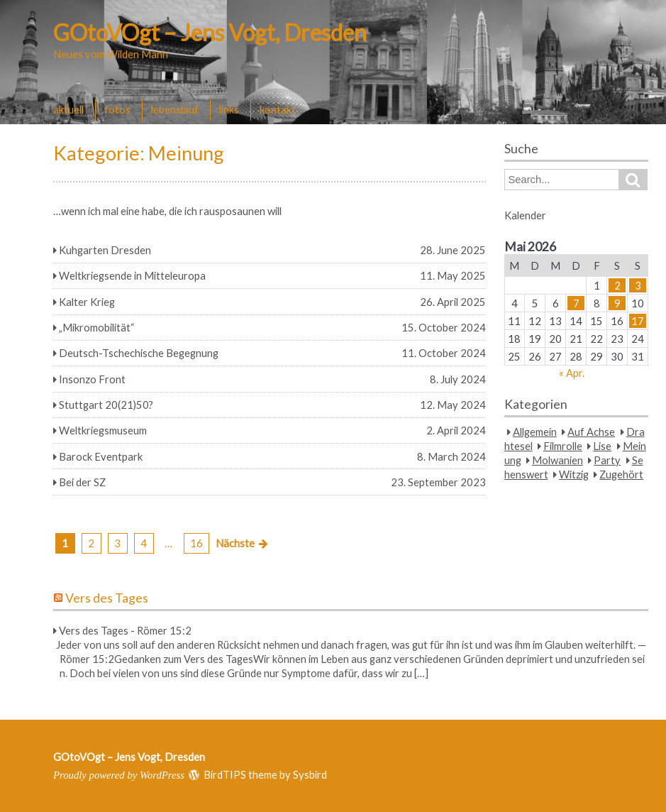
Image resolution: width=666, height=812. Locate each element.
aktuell (68, 109)
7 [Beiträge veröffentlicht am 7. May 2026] (576, 303)
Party (607, 460)
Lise (602, 446)
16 (196, 543)
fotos (117, 109)
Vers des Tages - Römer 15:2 (125, 630)
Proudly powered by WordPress (119, 775)
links (229, 109)
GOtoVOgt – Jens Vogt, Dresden (210, 32)
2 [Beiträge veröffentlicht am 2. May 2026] (617, 285)
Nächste (235, 543)
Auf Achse (591, 432)
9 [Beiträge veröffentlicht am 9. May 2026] (617, 303)
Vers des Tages (107, 598)
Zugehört (621, 474)
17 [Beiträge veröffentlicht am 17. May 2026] (638, 321)
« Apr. (572, 373)
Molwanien (557, 460)
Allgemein (535, 432)
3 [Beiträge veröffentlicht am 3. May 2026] (638, 285)
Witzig (574, 474)
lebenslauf (175, 109)
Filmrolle (563, 446)
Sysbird (310, 774)
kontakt (278, 109)
